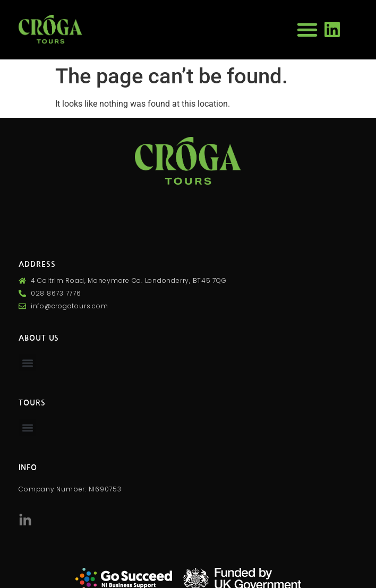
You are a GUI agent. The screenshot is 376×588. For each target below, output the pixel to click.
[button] (307, 30)
